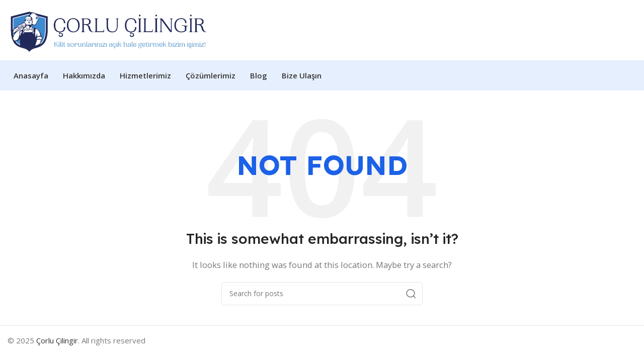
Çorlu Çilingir (57, 340)
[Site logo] (109, 29)
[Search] (322, 294)
